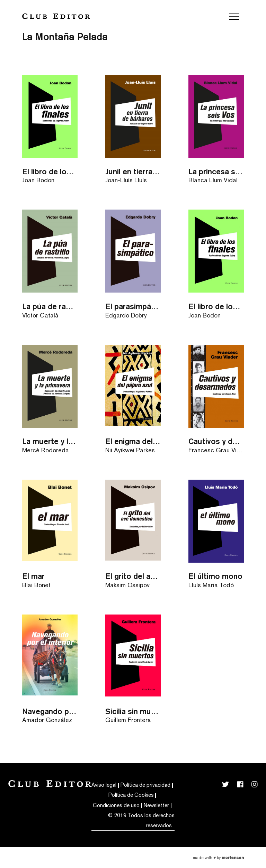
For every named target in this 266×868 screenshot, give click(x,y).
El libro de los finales (50, 171)
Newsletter (156, 805)
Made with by (218, 858)
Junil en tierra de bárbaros (133, 171)
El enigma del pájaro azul (133, 441)
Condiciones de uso (116, 805)
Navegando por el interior (50, 711)
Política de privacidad (145, 785)
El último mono (215, 576)
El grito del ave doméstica (133, 576)
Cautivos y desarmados (216, 441)
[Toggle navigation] (234, 16)
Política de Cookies (131, 795)
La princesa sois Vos (216, 171)
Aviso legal (104, 785)
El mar (33, 576)
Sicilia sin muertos (133, 711)
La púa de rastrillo (50, 306)
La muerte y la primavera (50, 441)
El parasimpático (133, 306)
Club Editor (56, 16)
